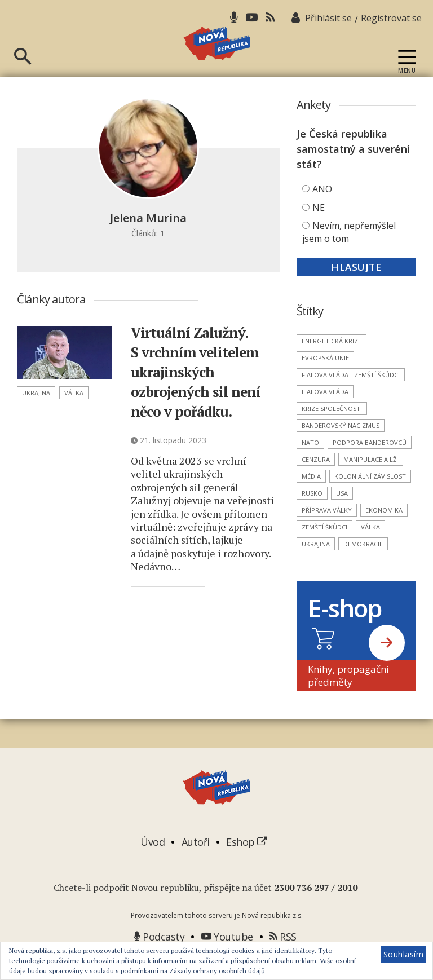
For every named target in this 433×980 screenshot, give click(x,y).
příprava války (327, 531)
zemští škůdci (324, 548)
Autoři (196, 863)
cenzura (316, 480)
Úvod (153, 863)
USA (342, 514)
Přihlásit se (328, 18)
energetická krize (332, 362)
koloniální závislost (370, 497)
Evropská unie (325, 379)
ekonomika (384, 531)
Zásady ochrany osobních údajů (217, 971)
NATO (310, 463)
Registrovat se (391, 18)
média (311, 497)
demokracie (363, 565)
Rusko (312, 514)
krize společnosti (332, 429)
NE (319, 228)
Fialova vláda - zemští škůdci (351, 396)
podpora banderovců (370, 463)
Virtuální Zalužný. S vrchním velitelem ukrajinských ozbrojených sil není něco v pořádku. (203, 392)
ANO (322, 210)
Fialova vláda (325, 412)
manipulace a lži (371, 480)
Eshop (247, 863)
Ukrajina (36, 414)
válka (74, 414)
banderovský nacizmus (341, 446)
